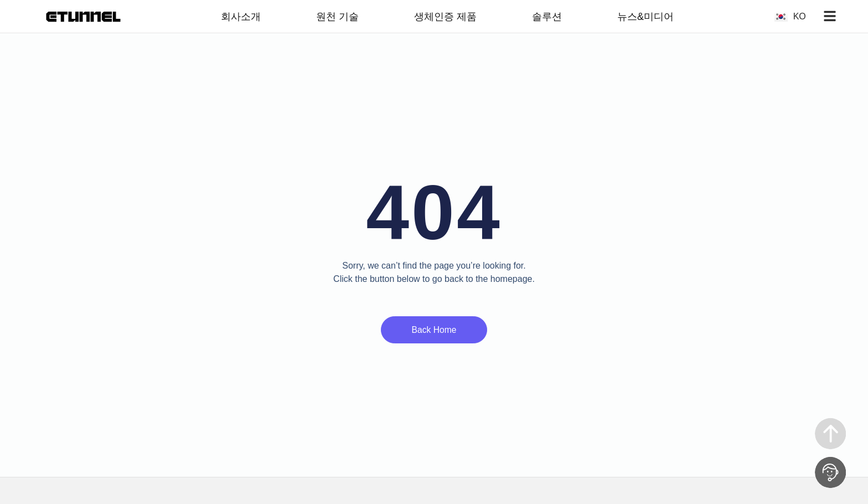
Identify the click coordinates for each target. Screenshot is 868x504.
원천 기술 (337, 17)
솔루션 (547, 17)
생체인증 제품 (445, 17)
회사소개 (241, 17)
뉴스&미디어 (645, 17)
